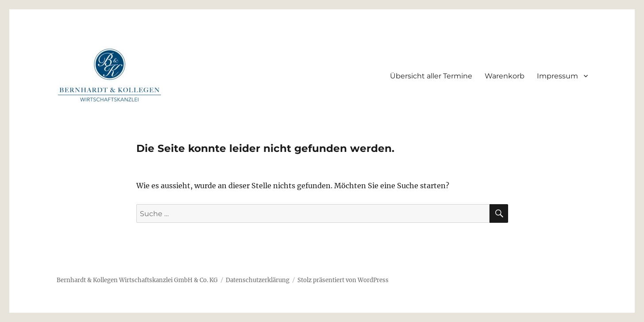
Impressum (557, 76)
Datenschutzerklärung (258, 280)
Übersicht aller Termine (431, 76)
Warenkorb (505, 76)
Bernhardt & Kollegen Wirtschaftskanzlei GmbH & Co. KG (137, 280)
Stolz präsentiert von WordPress (343, 280)
